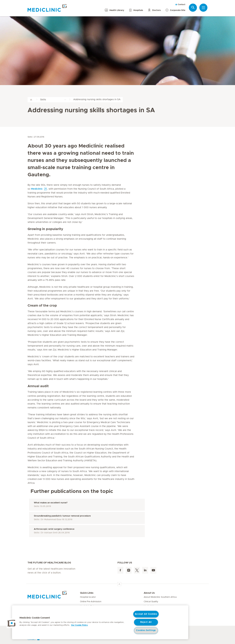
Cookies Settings (146, 630)
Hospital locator (88, 597)
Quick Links (87, 593)
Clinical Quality (151, 602)
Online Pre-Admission (91, 602)
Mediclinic (37, 189)
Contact (180, 5)
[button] (12, 623)
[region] (100, 622)
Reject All (146, 622)
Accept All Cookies (146, 614)
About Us (149, 593)
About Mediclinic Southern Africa (160, 597)
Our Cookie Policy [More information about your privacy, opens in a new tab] (79, 625)
